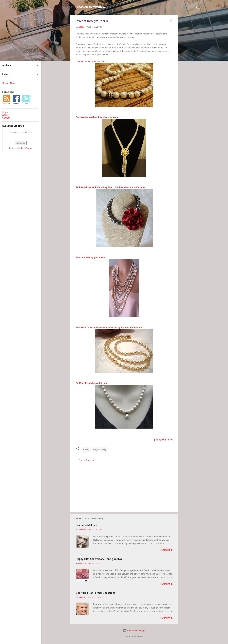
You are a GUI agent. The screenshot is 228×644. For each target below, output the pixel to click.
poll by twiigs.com (163, 440)
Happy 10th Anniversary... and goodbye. (99, 559)
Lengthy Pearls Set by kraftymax (91, 62)
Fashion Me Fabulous (91, 7)
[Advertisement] (190, 58)
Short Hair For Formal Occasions (96, 593)
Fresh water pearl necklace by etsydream (97, 117)
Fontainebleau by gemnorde (90, 257)
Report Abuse (9, 83)
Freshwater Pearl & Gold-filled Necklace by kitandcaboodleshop (109, 328)
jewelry (86, 450)
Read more (166, 550)
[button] (171, 21)
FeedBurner (27, 148)
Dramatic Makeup (86, 525)
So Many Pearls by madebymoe (92, 383)
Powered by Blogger (135, 631)
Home (5, 112)
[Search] (198, 8)
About (5, 115)
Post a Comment (87, 460)
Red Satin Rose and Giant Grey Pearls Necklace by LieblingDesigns (110, 187)
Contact (6, 118)
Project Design (100, 450)
